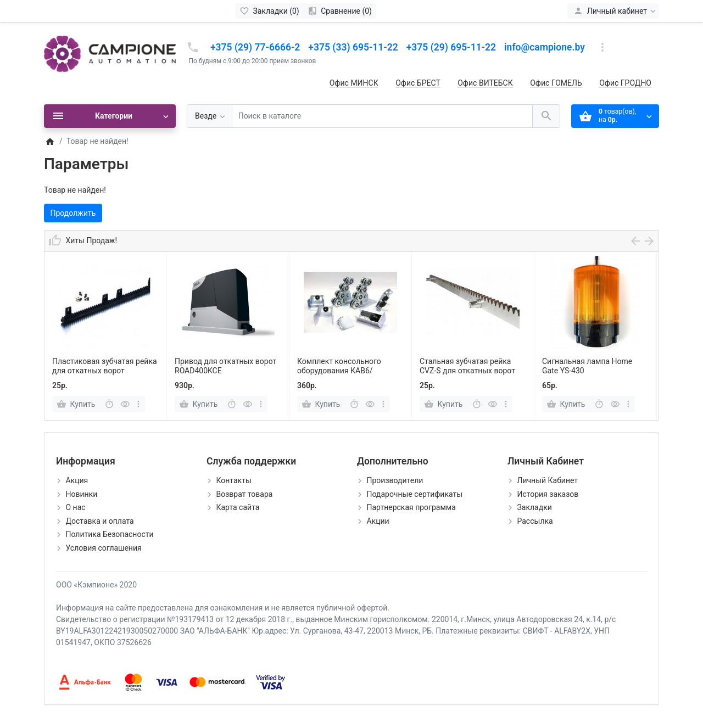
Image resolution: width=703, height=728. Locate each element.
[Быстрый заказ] (109, 404)
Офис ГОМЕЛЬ (556, 83)
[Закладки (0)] (269, 11)
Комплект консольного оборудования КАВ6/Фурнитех (339, 371)
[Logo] (110, 53)
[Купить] (77, 404)
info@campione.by (545, 47)
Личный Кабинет (547, 480)
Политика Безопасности (109, 534)
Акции (378, 521)
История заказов (548, 494)
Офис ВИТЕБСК (485, 83)
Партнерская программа (411, 507)
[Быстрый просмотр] (125, 404)
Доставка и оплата (99, 521)
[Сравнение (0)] (340, 11)
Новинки (81, 494)
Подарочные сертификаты (414, 494)
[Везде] (210, 116)
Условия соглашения (103, 548)
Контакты (233, 480)
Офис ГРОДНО (625, 83)
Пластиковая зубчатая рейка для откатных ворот (105, 366)
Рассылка (535, 521)
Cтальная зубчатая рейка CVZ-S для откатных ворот (467, 366)
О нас (75, 507)
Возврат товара (244, 494)
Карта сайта (238, 507)
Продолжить (73, 213)
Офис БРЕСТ (418, 83)
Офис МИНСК (354, 83)
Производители (395, 480)
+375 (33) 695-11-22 (353, 47)
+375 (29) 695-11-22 (451, 47)
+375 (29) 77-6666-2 (255, 47)
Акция (77, 480)
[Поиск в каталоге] (382, 116)
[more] (139, 404)
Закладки (534, 507)
